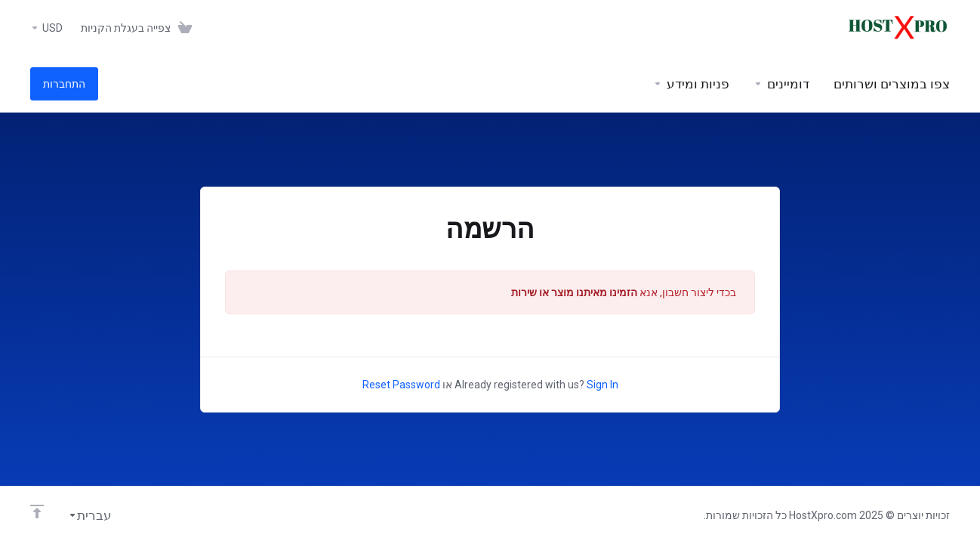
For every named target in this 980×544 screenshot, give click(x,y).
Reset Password (401, 385)
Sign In (602, 385)
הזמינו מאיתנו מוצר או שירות (574, 292)
